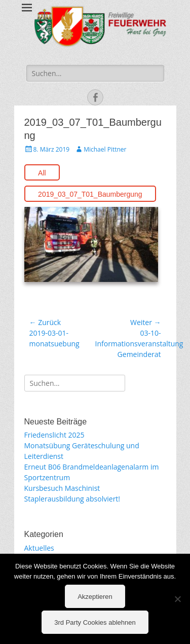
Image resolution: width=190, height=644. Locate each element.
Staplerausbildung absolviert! (72, 499)
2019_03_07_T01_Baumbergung (90, 194)
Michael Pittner (105, 149)
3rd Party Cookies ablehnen (95, 622)
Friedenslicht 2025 (54, 435)
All (42, 173)
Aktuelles (39, 548)
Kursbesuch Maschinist (62, 488)
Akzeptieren (95, 597)
